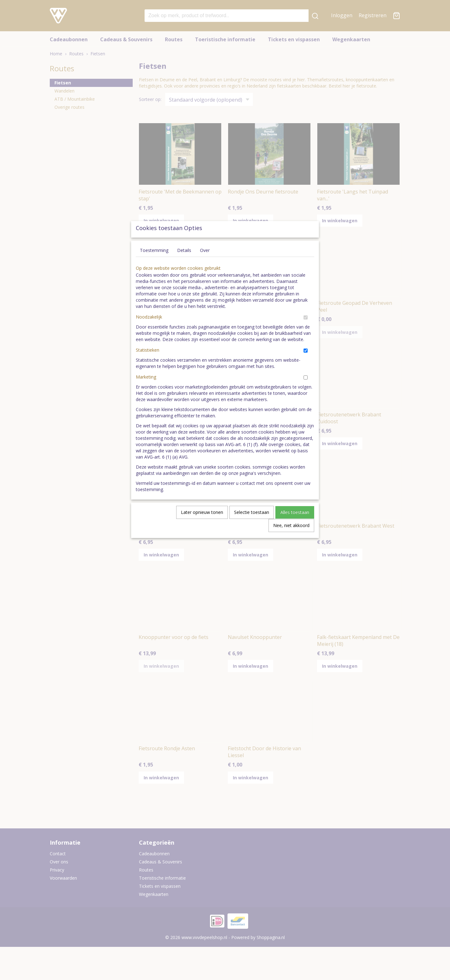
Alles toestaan (295, 527)
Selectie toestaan (252, 527)
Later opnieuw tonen (202, 527)
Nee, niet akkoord (291, 540)
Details (184, 265)
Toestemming (154, 265)
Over (205, 265)
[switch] (306, 332)
